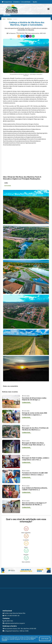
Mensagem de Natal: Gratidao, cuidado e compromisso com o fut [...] (36, 459)
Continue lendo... (27, 402)
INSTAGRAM (8, 186)
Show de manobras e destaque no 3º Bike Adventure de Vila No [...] (34, 504)
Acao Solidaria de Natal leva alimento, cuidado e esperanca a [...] (35, 489)
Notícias (9, 19)
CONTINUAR (45, 639)
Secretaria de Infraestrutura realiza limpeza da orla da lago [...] (34, 399)
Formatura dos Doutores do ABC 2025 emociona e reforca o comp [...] (35, 474)
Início (4, 19)
